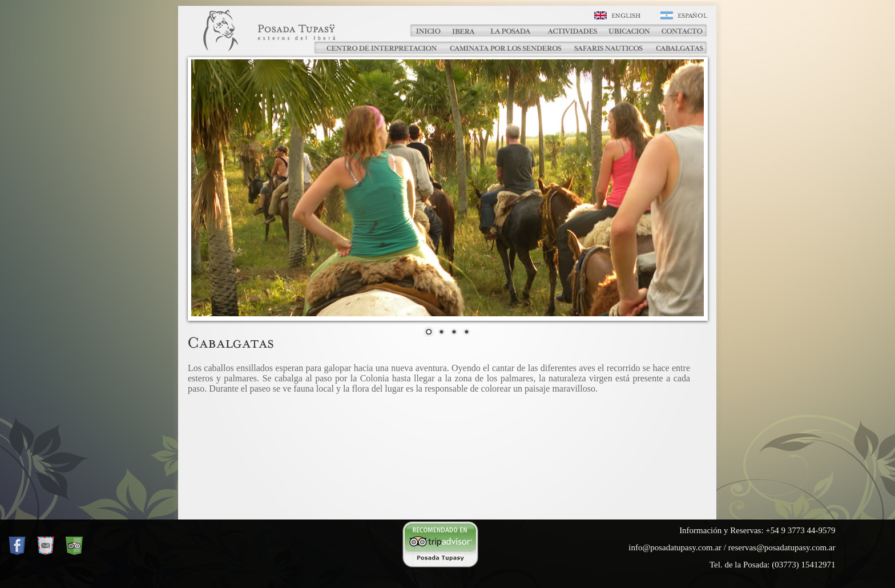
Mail (46, 546)
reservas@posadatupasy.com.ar (782, 547)
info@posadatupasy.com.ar (675, 547)
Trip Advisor (74, 546)
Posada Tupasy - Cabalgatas (288, 36)
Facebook (17, 546)
